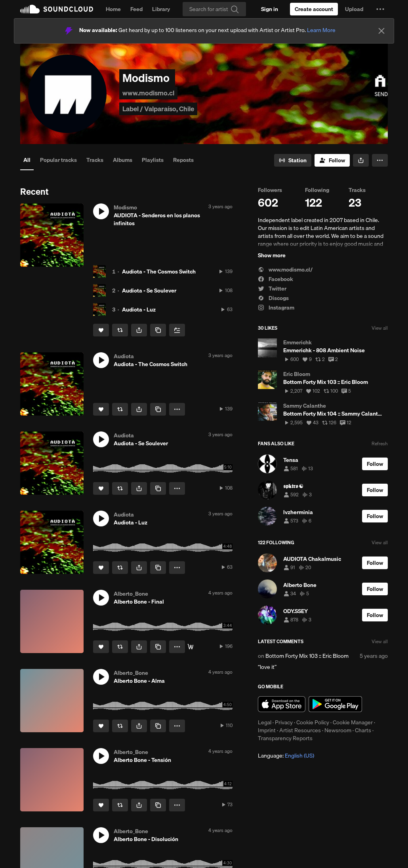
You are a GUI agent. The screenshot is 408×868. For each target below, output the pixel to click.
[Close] (381, 31)
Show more (272, 255)
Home (113, 9)
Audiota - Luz (139, 310)
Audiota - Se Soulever (149, 291)
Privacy (284, 722)
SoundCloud (57, 9)
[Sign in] (270, 9)
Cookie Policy (313, 722)
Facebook (275, 279)
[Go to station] (293, 160)
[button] (380, 9)
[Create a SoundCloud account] (314, 9)
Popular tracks (58, 160)
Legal (265, 722)
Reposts (183, 160)
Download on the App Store (282, 704)
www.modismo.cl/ (285, 270)
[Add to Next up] (177, 330)
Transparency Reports (285, 738)
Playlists (153, 160)
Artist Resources (300, 730)
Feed (136, 9)
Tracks (95, 160)
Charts (363, 730)
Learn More (321, 30)
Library (161, 9)
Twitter (272, 289)
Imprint (267, 730)
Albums (123, 160)
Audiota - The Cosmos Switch (159, 272)
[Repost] (120, 330)
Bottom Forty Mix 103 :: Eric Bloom (307, 656)
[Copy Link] (158, 330)
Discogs (273, 298)
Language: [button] (286, 756)
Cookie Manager (353, 722)
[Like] (101, 330)
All (27, 160)
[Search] (214, 9)
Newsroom (338, 730)
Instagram (276, 308)
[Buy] (191, 647)
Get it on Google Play (335, 704)
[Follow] (332, 160)
